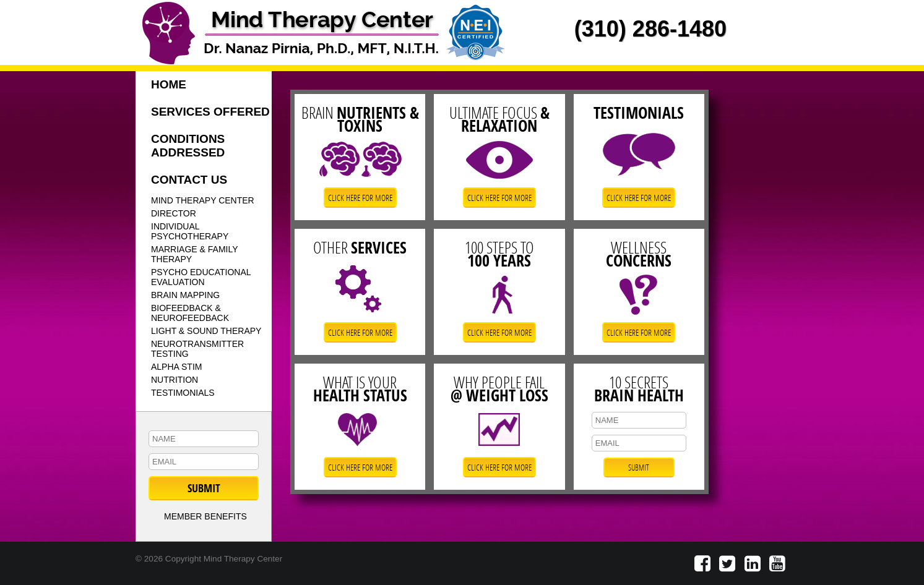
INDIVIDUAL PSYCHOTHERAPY (190, 231)
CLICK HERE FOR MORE (360, 198)
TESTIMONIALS (183, 393)
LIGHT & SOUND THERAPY (206, 331)
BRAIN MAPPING (185, 295)
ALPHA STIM (176, 367)
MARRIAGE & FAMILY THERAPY (195, 254)
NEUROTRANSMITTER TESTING (197, 349)
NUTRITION (175, 380)
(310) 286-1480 (650, 29)
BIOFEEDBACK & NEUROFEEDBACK (190, 313)
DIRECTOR (174, 213)
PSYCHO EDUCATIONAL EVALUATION (201, 277)
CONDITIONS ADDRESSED (188, 146)
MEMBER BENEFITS (205, 516)
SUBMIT (204, 488)
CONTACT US (189, 180)
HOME (169, 84)
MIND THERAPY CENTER (203, 200)
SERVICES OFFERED (210, 112)
